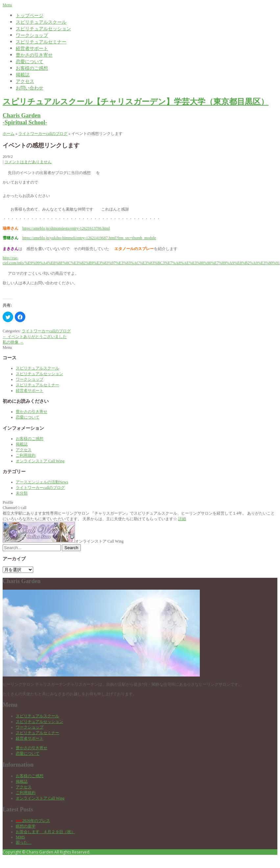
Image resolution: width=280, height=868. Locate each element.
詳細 (182, 519)
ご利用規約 (26, 455)
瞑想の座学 (26, 826)
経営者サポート (32, 48)
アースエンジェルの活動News (42, 482)
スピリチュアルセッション (43, 28)
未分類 (22, 493)
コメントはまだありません (28, 162)
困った (24, 842)
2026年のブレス (33, 821)
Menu (7, 5)
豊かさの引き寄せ (34, 55)
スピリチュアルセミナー (41, 42)
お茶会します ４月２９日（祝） (45, 832)
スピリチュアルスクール (41, 22)
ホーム (9, 134)
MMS (20, 837)
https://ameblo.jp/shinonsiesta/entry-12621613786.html (66, 228)
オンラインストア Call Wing (40, 461)
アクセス (25, 81)
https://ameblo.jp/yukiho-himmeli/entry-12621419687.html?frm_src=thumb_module (89, 238)
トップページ (30, 15)
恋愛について (30, 61)
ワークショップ (32, 35)
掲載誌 (23, 75)
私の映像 (13, 342)
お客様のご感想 (32, 68)
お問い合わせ (30, 88)
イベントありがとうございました (35, 337)
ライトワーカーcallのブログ (43, 134)
